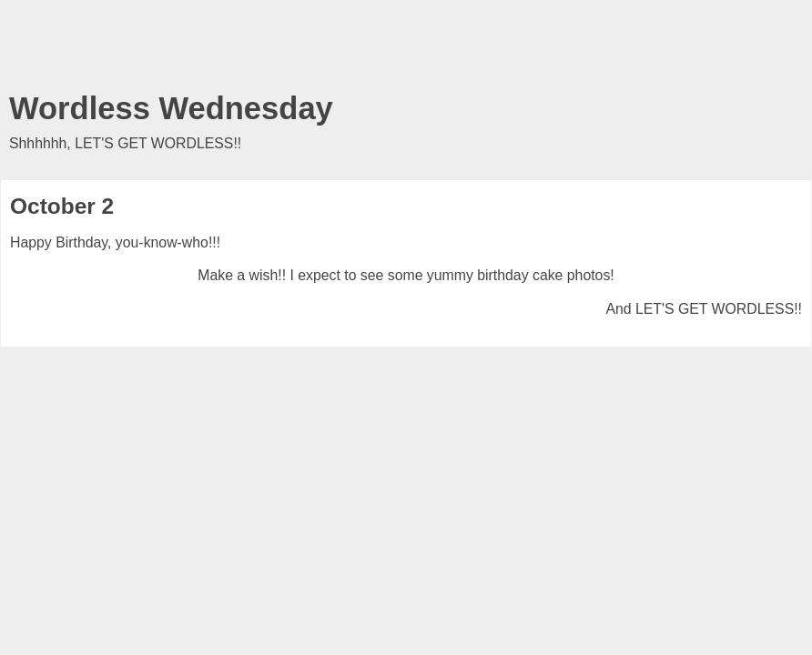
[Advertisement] (406, 50)
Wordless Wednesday (171, 108)
